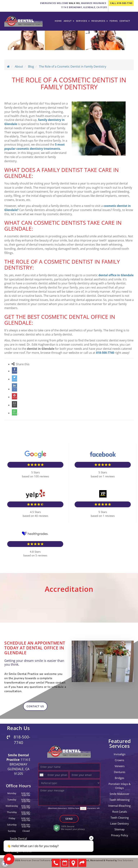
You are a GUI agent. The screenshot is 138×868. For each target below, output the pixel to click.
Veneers (120, 765)
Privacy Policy (120, 835)
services (83, 22)
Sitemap (119, 829)
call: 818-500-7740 (121, 3)
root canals (120, 811)
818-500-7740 (105, 353)
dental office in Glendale (116, 275)
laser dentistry (119, 823)
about (69, 22)
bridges (119, 777)
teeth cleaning (120, 817)
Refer (82, 863)
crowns (119, 760)
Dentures (120, 771)
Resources (100, 22)
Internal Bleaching (119, 805)
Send (69, 818)
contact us (35, 706)
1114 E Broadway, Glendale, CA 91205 (84, 7)
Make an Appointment (65, 863)
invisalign (120, 754)
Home (58, 22)
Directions (73, 863)
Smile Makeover (119, 793)
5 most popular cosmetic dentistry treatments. (34, 147)
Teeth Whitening (119, 799)
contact (125, 22)
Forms (114, 22)
